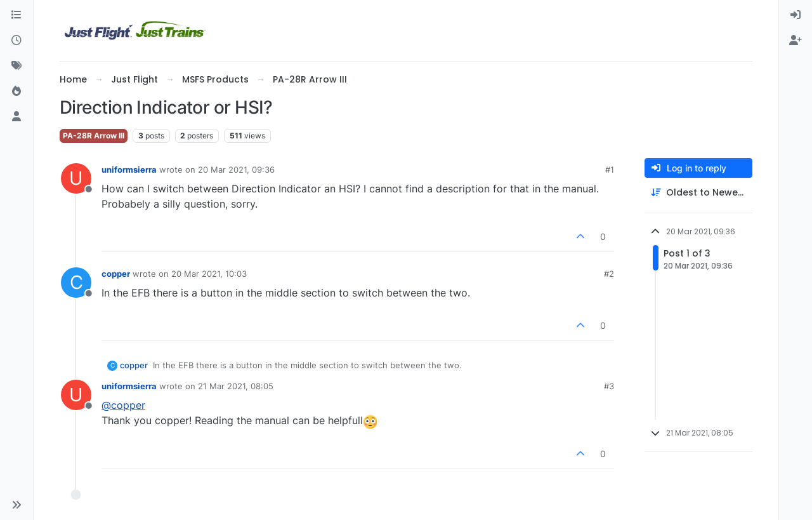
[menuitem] (796, 15)
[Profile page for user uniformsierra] (76, 178)
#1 (610, 170)
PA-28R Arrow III (94, 136)
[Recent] (16, 41)
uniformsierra (129, 170)
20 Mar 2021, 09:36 (236, 170)
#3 (609, 386)
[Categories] (16, 15)
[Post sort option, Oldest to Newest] (698, 193)
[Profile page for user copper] (76, 283)
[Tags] (16, 66)
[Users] (16, 117)
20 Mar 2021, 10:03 (209, 274)
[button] (16, 505)
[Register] (796, 41)
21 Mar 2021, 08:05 (236, 386)
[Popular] (16, 91)
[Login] (796, 15)
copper (116, 274)
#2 (609, 274)
